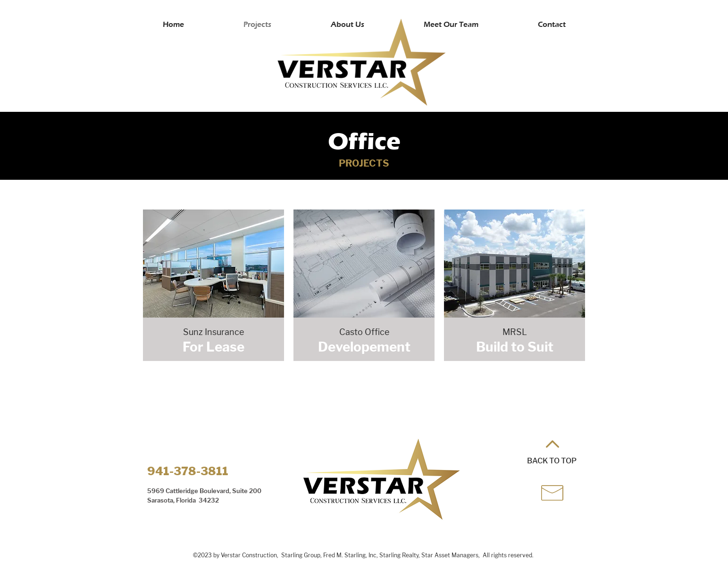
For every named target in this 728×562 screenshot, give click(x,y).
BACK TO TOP (552, 461)
